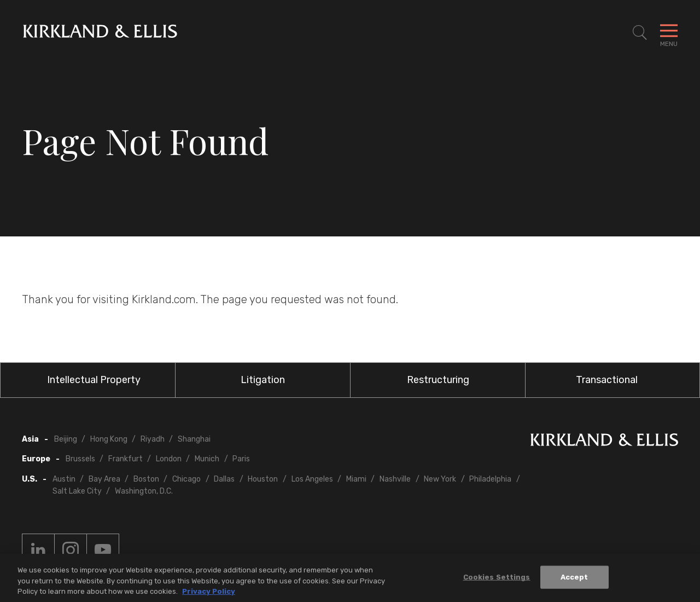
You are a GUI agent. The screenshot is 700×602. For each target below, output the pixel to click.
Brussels (80, 459)
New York (440, 479)
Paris (241, 459)
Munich (207, 459)
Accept (574, 580)
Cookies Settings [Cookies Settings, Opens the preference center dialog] (497, 580)
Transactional (607, 380)
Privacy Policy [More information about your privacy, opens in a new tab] (209, 594)
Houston (263, 479)
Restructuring (438, 380)
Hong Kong (109, 439)
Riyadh (153, 439)
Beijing (66, 439)
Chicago (186, 479)
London (169, 459)
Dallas (224, 479)
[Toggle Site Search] (640, 33)
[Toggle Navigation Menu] (669, 33)
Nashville (395, 479)
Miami (356, 479)
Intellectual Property (94, 380)
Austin (64, 479)
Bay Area (104, 479)
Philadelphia (490, 479)
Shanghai (194, 439)
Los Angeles (312, 479)
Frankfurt (126, 459)
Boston (146, 479)
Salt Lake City (77, 491)
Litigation (263, 380)
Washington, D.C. (144, 491)
